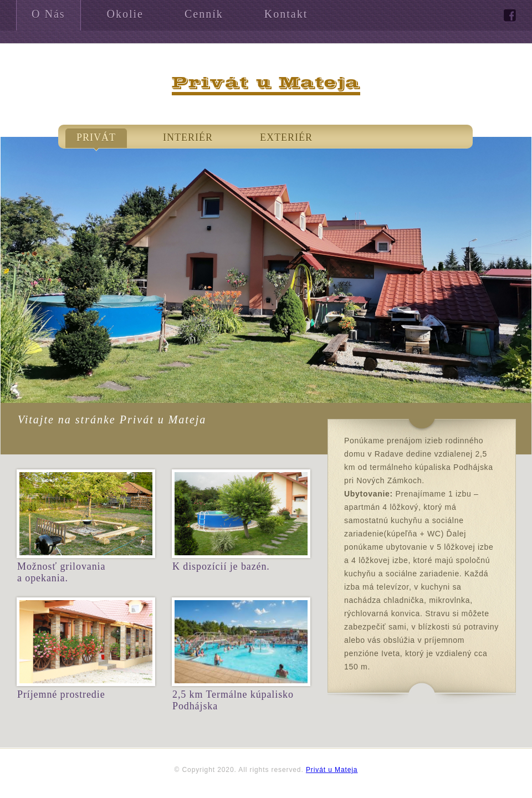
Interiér (188, 137)
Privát (96, 137)
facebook (510, 16)
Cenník (204, 14)
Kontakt (286, 14)
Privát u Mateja (332, 770)
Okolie (125, 14)
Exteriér (286, 137)
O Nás (48, 14)
